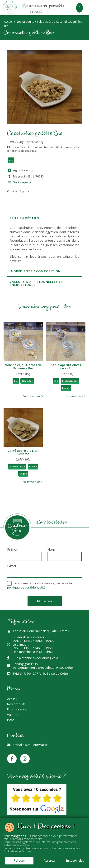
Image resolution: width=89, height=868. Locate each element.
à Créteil (36, 12)
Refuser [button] (19, 860)
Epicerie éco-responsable (43, 6)
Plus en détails (24, 218)
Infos (11, 720)
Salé (40, 22)
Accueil (9, 22)
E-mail (12, 566)
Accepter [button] (50, 860)
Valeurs (13, 715)
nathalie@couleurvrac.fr (30, 745)
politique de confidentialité (26, 587)
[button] (80, 8)
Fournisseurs (17, 709)
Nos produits (25, 22)
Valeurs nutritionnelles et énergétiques (36, 283)
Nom (51, 550)
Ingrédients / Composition (35, 271)
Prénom (13, 550)
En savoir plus (75, 861)
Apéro (49, 22)
